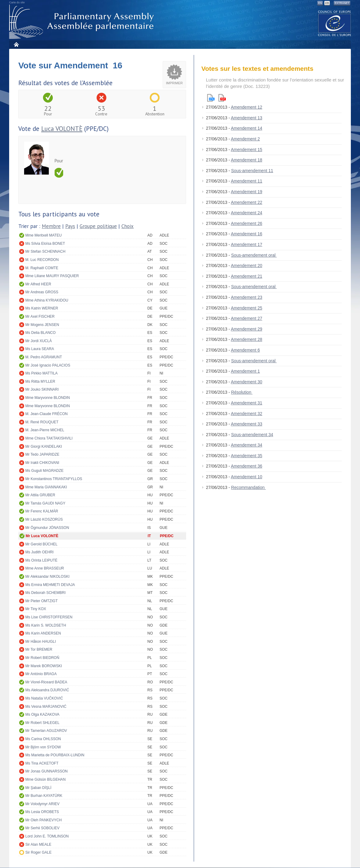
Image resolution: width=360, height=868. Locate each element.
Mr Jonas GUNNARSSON (47, 771)
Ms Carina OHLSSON (43, 739)
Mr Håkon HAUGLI (41, 642)
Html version (211, 98)
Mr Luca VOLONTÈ (42, 536)
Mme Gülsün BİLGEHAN (45, 779)
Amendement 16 (247, 234)
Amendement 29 (247, 329)
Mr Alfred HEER (38, 284)
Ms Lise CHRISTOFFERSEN (49, 617)
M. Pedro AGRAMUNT (44, 357)
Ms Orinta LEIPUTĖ (41, 560)
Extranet (342, 3)
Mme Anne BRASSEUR (45, 568)
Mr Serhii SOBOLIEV (42, 828)
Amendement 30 (247, 382)
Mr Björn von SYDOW (43, 747)
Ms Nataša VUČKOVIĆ (44, 698)
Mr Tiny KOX (36, 609)
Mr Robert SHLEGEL (42, 723)
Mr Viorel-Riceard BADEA (46, 682)
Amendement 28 (247, 339)
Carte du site (17, 2)
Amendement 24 (247, 213)
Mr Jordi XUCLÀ (39, 341)
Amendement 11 (247, 181)
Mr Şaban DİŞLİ (38, 788)
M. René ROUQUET (42, 422)
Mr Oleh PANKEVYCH (43, 820)
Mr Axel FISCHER (40, 316)
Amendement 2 (245, 139)
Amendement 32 (247, 414)
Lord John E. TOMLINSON (47, 836)
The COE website (335, 23)
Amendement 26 (247, 223)
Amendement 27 (247, 318)
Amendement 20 (247, 266)
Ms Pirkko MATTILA (41, 373)
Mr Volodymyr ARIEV (42, 804)
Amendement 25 (247, 308)
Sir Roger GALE (38, 852)
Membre (51, 226)
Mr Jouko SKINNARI (42, 389)
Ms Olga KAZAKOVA (42, 714)
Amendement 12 (247, 107)
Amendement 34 (247, 445)
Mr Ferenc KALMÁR (42, 511)
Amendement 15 (247, 150)
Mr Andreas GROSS (42, 292)
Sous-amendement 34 (252, 435)
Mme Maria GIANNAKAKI (46, 487)
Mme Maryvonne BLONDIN (48, 398)
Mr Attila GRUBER (40, 495)
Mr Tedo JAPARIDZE (42, 454)
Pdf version (222, 98)
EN (320, 3)
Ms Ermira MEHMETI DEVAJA (50, 585)
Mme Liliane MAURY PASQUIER (52, 276)
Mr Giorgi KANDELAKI (44, 447)
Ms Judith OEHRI (40, 552)
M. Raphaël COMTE (42, 268)
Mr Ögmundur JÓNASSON (47, 528)
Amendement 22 (247, 202)
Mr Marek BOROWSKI (44, 666)
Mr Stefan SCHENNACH (45, 251)
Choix (128, 226)
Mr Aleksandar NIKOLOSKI (47, 577)
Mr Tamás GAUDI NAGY (45, 503)
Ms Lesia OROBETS (42, 812)
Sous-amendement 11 (252, 171)
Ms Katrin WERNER (42, 308)
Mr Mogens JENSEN (42, 325)
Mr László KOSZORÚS (44, 519)
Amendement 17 (247, 244)
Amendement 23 (247, 297)
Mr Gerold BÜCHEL (41, 544)
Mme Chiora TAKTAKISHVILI (49, 438)
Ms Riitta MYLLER (40, 382)
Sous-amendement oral (254, 255)
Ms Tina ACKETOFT (42, 763)
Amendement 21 (247, 276)
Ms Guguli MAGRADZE (44, 471)
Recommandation (249, 487)
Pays (70, 226)
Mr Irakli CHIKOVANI (42, 463)
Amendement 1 (245, 371)
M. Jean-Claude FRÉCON (47, 414)
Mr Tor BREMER (39, 649)
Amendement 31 (247, 403)
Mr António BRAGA (41, 674)
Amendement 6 (245, 350)
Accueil (16, 44)
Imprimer (174, 83)
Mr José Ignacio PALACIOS (48, 365)
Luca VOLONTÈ (62, 129)
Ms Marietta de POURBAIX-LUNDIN (55, 755)
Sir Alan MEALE (38, 844)
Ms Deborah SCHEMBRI (45, 593)
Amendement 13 (247, 118)
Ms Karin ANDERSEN (43, 633)
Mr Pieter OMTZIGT (41, 601)
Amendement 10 (247, 477)
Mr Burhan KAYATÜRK (44, 796)
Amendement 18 (247, 160)
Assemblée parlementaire (83, 22)
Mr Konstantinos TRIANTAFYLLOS (54, 479)
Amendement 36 (247, 466)
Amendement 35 (247, 456)
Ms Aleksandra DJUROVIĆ (47, 690)
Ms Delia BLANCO (40, 333)
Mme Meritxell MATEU (43, 235)
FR (327, 3)
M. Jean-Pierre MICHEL (45, 430)
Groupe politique (98, 226)
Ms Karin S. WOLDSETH (46, 625)
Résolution (242, 392)
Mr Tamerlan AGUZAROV (46, 731)
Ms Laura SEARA (40, 349)
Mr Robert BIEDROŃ (42, 658)
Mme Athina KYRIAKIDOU (47, 300)
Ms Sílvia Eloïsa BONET (45, 244)
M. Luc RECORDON (42, 260)
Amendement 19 (247, 192)
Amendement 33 (247, 424)
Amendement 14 (247, 128)
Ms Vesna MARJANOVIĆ (46, 707)
